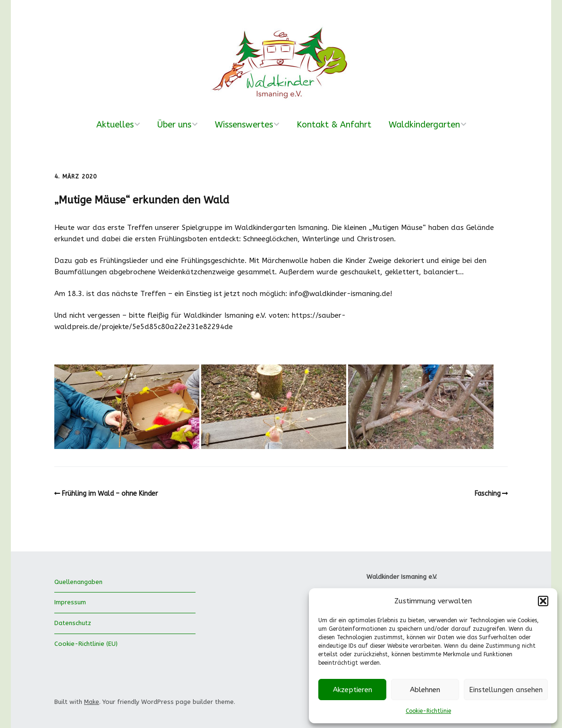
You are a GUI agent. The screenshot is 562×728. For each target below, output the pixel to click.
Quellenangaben (78, 582)
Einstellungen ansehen (506, 690)
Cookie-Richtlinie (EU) (86, 644)
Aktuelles (115, 125)
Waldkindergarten (424, 125)
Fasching (488, 494)
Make (92, 702)
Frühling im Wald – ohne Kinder (110, 494)
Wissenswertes (244, 125)
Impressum (70, 602)
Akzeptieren (353, 690)
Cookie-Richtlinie (428, 711)
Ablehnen (425, 690)
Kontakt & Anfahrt (334, 125)
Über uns (174, 125)
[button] (543, 601)
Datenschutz (73, 623)
